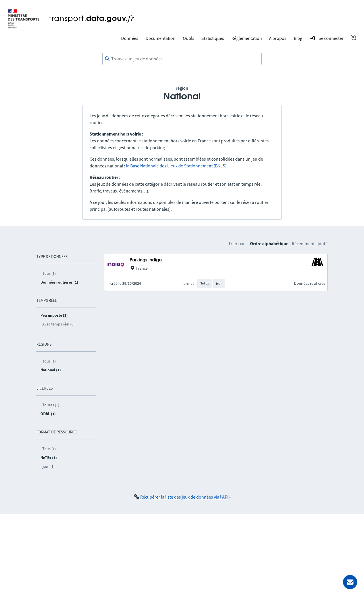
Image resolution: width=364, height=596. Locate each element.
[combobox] (182, 59)
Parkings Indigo (146, 260)
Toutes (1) (51, 405)
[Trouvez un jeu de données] (182, 59)
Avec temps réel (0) (58, 324)
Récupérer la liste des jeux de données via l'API (184, 497)
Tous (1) (49, 273)
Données (130, 38)
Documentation (161, 38)
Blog (298, 38)
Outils (189, 38)
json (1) (48, 466)
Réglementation (247, 38)
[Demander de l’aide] (350, 582)
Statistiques (213, 38)
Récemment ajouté (310, 243)
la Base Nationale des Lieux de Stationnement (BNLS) (176, 166)
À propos (278, 38)
